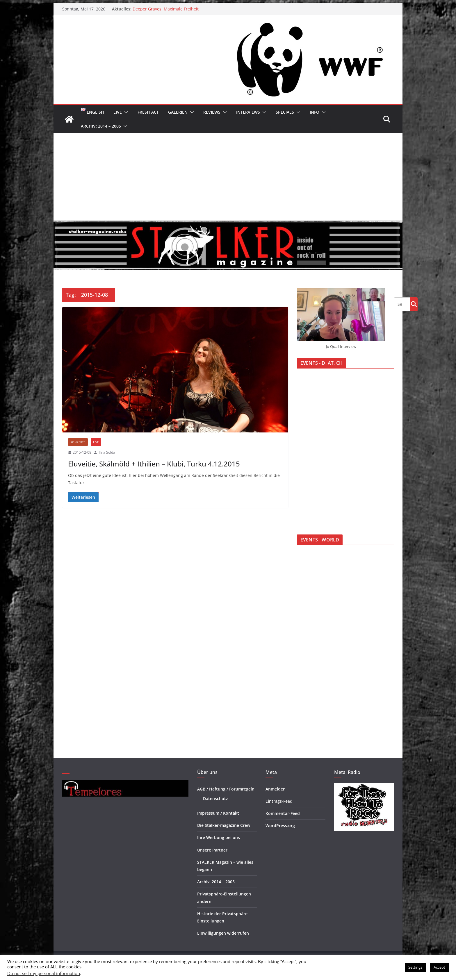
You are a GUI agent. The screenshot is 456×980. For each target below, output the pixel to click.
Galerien (178, 112)
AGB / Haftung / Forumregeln (226, 789)
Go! (414, 304)
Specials (285, 112)
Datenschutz (215, 799)
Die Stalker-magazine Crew (224, 825)
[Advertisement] (228, 177)
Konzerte (78, 442)
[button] (125, 112)
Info (315, 112)
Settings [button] (415, 967)
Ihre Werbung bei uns (219, 837)
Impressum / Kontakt (218, 813)
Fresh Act (148, 112)
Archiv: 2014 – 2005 (101, 126)
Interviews (248, 112)
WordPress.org (280, 826)
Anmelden (276, 789)
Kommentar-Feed (283, 813)
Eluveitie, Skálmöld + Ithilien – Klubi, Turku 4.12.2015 (154, 464)
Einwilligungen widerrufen (223, 933)
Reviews (212, 112)
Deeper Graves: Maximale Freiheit (166, 9)
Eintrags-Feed (279, 801)
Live (118, 112)
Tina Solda (107, 452)
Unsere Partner (212, 850)
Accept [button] (439, 967)
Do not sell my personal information (44, 973)
